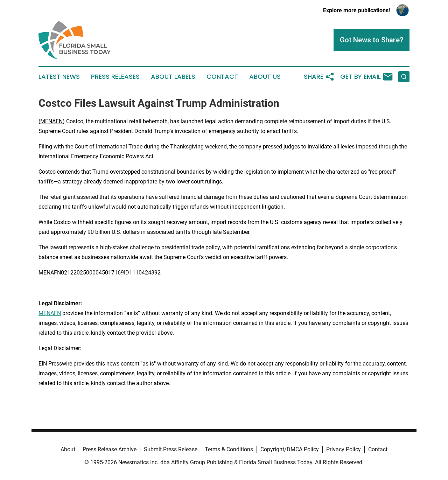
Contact (222, 77)
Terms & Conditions (229, 449)
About (68, 449)
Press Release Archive (110, 449)
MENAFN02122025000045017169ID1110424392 (100, 273)
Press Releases (115, 77)
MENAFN (51, 121)
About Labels (173, 77)
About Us (265, 77)
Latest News (59, 77)
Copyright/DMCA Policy (290, 449)
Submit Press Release (171, 449)
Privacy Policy (344, 449)
